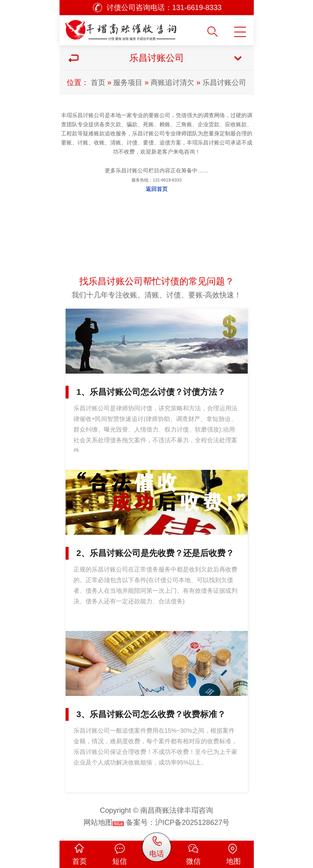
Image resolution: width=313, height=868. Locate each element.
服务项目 (128, 82)
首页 (98, 82)
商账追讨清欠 (172, 82)
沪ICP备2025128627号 (192, 822)
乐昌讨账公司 (224, 82)
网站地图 (98, 822)
